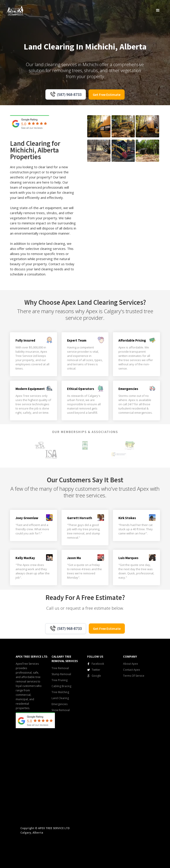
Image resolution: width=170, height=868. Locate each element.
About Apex (130, 664)
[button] (158, 10)
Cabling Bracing (61, 686)
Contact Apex (131, 670)
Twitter (96, 670)
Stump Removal (61, 674)
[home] (15, 11)
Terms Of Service (134, 676)
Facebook (98, 664)
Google (96, 676)
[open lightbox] (99, 126)
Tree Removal (60, 668)
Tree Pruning (60, 680)
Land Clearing (60, 698)
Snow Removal (61, 710)
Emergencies (60, 704)
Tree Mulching (60, 692)
